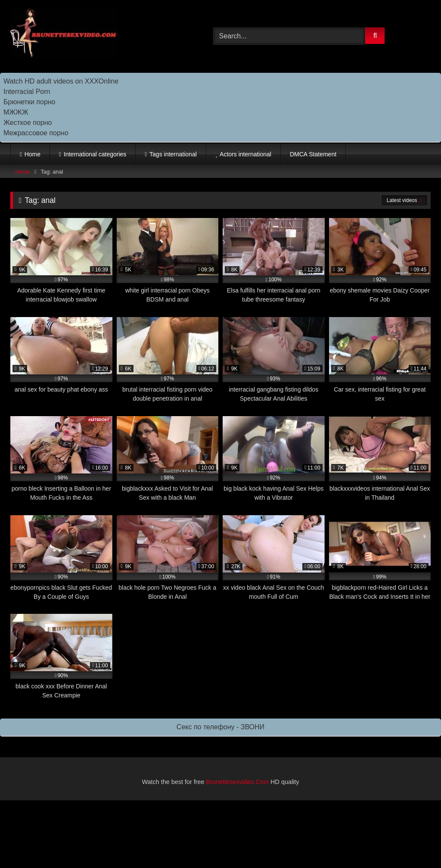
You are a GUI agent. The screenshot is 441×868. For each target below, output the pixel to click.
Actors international (245, 154)
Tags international (173, 154)
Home (33, 154)
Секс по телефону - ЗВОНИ (220, 727)
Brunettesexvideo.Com (238, 782)
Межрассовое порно (36, 133)
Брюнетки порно (30, 102)
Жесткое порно (28, 123)
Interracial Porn (27, 92)
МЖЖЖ (16, 112)
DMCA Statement (313, 154)
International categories (95, 154)
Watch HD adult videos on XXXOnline (61, 81)
